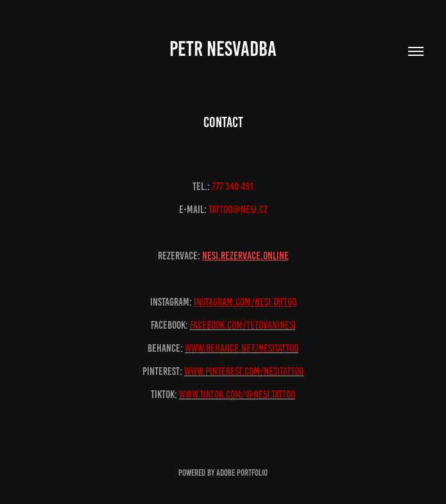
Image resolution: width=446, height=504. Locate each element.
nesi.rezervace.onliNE (245, 256)
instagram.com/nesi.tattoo (245, 302)
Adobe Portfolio (242, 473)
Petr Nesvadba (223, 49)
